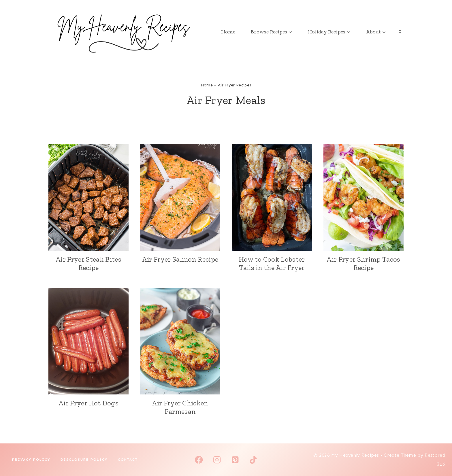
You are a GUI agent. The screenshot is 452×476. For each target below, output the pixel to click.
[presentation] (88, 197)
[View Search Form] (400, 32)
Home (228, 32)
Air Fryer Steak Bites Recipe (88, 263)
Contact (128, 460)
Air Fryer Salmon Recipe (180, 259)
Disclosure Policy (84, 460)
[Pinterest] (235, 460)
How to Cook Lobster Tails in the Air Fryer (272, 263)
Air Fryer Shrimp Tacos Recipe (363, 263)
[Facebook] (199, 460)
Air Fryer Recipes (235, 85)
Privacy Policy (31, 460)
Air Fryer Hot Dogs (88, 403)
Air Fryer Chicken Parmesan (180, 407)
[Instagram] (217, 460)
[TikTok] (253, 460)
